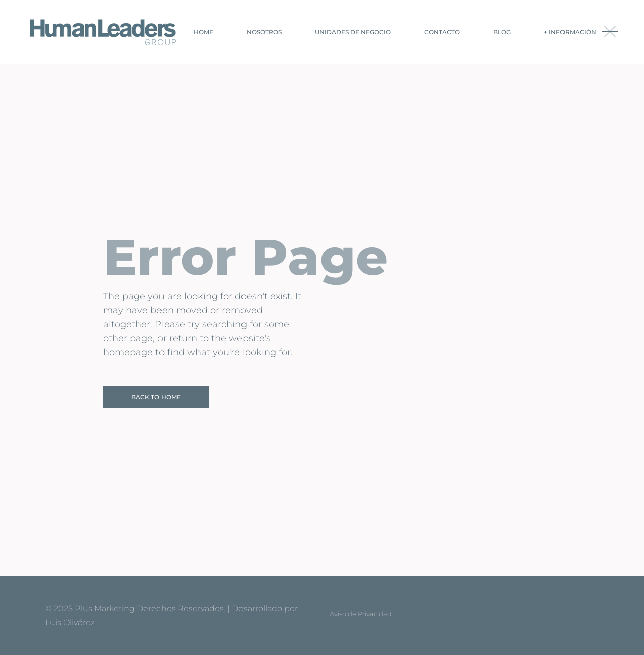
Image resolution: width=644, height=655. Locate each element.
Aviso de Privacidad (361, 614)
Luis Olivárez (70, 623)
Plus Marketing (105, 608)
